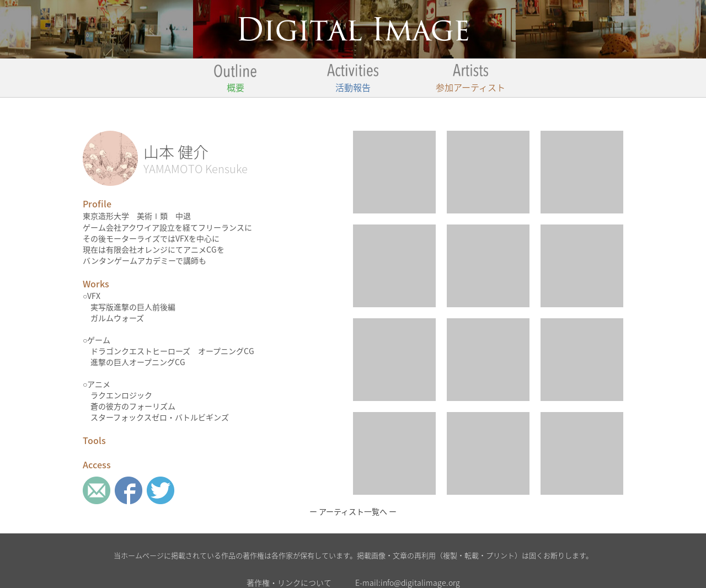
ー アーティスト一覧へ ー (353, 511)
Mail (97, 490)
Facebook (129, 490)
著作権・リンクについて (289, 582)
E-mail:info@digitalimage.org (408, 582)
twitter (161, 490)
